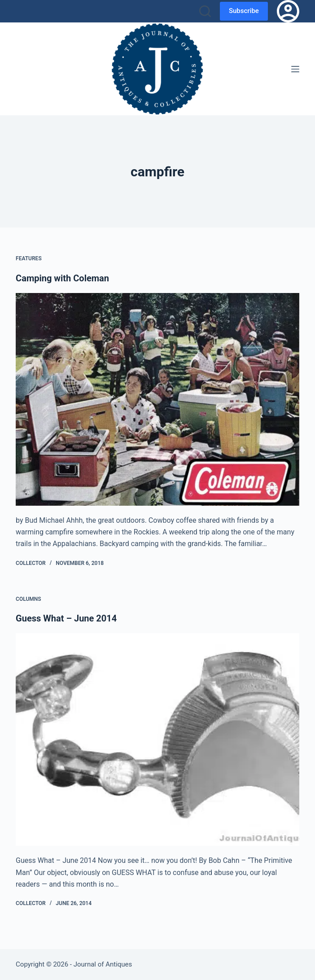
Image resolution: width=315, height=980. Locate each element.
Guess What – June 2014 (66, 618)
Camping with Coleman (62, 278)
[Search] (205, 11)
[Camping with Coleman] (157, 399)
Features (29, 258)
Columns (28, 599)
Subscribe (244, 11)
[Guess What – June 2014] (157, 739)
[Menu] (295, 69)
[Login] (288, 11)
